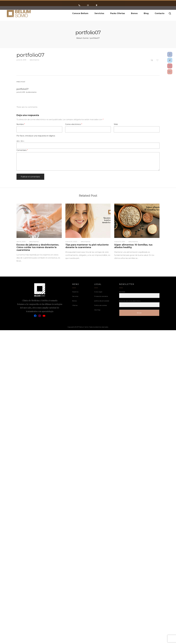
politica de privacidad (102, 301)
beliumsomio (33, 60)
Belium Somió (82, 38)
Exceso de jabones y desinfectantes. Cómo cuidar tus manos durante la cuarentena (38, 247)
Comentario (22, 150)
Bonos (74, 301)
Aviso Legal (98, 292)
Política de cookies (101, 305)
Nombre (21, 124)
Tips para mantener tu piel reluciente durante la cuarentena (87, 246)
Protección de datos (101, 296)
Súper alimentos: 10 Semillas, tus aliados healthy (133, 246)
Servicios (75, 296)
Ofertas (75, 305)
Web (116, 124)
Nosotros (75, 292)
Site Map (97, 310)
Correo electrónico (74, 124)
